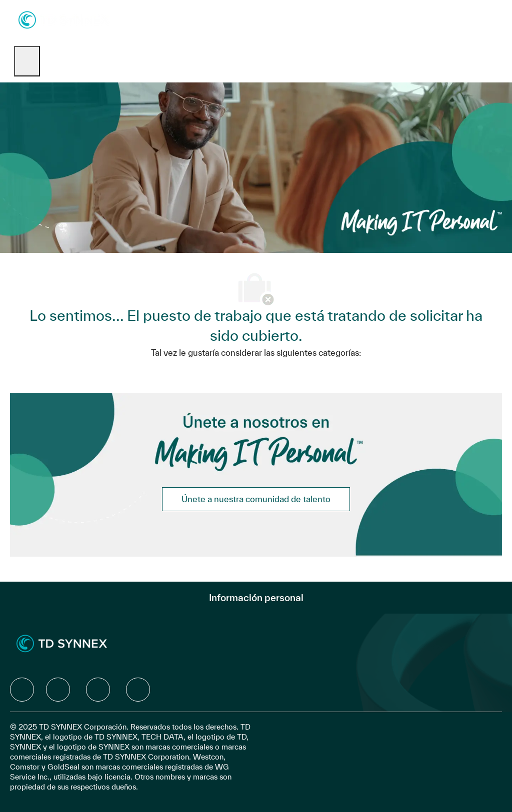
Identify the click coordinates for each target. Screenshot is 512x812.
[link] (256, 499)
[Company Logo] (64, 19)
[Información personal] (256, 598)
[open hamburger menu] (27, 61)
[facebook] (22, 690)
